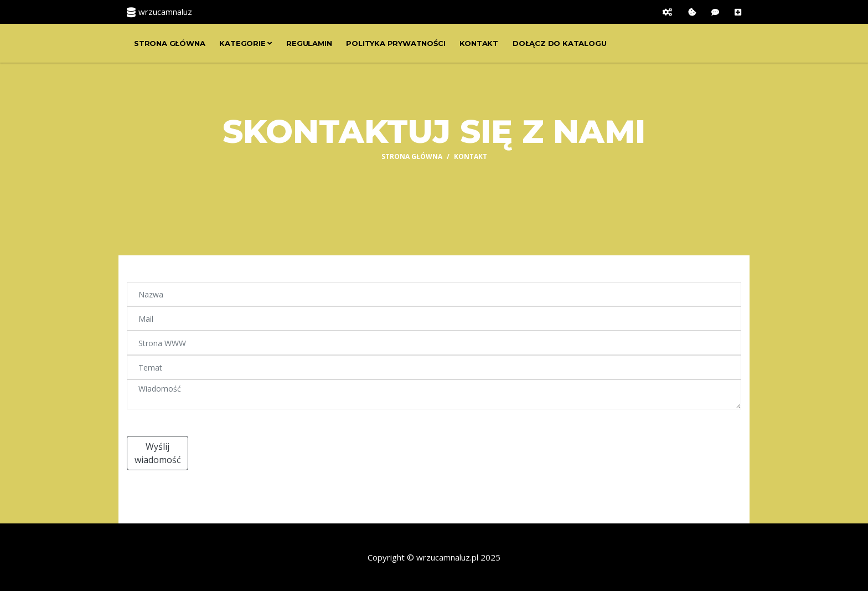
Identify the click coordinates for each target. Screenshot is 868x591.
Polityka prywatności (396, 43)
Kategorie (246, 43)
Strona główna (169, 43)
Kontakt (479, 43)
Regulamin (309, 43)
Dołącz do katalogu (559, 43)
